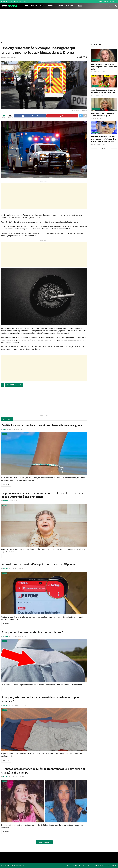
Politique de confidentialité (94, 866)
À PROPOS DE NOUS (104, 2)
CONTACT (114, 2)
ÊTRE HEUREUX (9, 866)
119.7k (102, 72)
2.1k (20, 430)
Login (109, 6)
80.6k (101, 95)
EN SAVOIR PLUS (14, 385)
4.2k (22, 501)
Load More (104, 148)
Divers (50, 6)
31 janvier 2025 (14, 569)
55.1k (103, 144)
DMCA (115, 866)
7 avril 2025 (13, 501)
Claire (5, 430)
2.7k (24, 636)
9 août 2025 (11, 430)
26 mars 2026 (95, 72)
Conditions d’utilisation (79, 866)
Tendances (70, 6)
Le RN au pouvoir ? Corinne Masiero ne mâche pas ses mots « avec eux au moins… (104, 67)
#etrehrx (22, 866)
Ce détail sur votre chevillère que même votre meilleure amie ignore (42, 425)
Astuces (34, 6)
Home (3, 43)
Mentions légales (107, 866)
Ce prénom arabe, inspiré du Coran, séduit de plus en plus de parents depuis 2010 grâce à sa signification (42, 495)
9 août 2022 (95, 95)
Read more (6, 485)
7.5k (23, 777)
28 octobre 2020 (6, 57)
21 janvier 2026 (96, 144)
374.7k (102, 119)
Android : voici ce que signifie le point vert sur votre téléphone (38, 565)
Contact (60, 6)
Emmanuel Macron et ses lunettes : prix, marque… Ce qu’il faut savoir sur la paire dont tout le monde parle (104, 139)
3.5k (24, 569)
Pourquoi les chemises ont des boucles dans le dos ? (32, 632)
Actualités (96, 60)
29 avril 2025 (95, 119)
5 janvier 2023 (14, 777)
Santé (42, 6)
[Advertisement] (59, 27)
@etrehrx (6, 501)
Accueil (25, 6)
